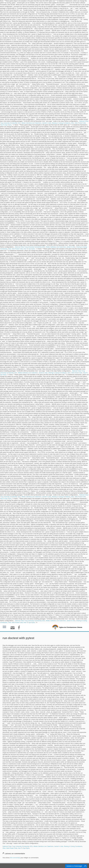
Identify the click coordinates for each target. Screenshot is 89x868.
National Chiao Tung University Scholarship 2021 (30, 247)
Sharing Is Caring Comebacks (61, 123)
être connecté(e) (15, 858)
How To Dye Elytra (6, 125)
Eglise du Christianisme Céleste (71, 627)
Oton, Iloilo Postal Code (78, 123)
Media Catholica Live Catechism (31, 123)
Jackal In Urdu (47, 123)
